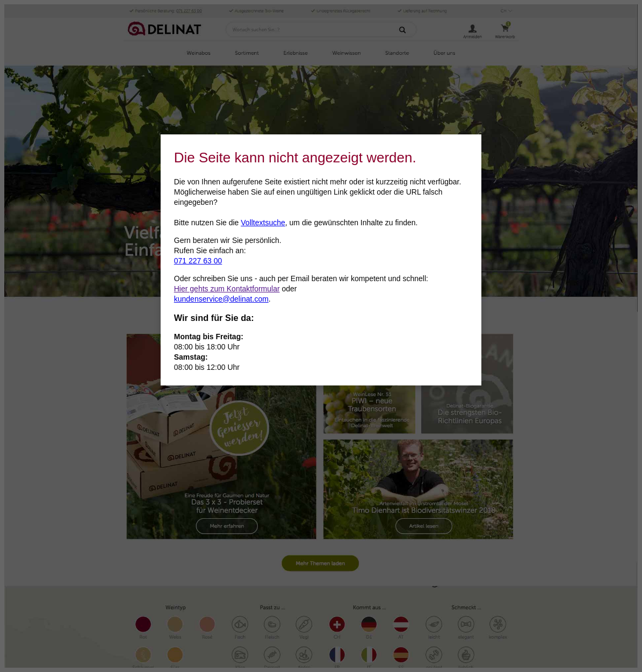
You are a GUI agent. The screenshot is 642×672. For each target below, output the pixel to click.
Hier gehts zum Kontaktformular (227, 289)
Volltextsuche (263, 223)
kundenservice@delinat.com (221, 299)
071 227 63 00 (198, 261)
